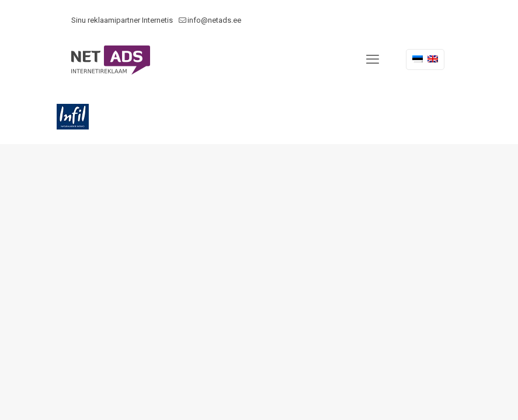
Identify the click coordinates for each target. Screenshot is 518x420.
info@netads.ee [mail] (214, 20)
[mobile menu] (373, 60)
